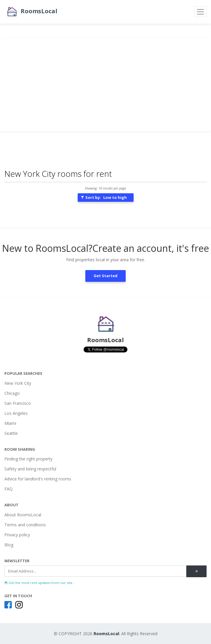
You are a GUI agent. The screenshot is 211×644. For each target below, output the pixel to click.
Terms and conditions (25, 525)
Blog (9, 545)
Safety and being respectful (30, 469)
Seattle (11, 433)
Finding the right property (28, 459)
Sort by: (104, 197)
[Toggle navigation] (200, 12)
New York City (18, 383)
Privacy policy (17, 535)
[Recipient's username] (95, 571)
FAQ (9, 489)
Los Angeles (16, 413)
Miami (10, 423)
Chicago (12, 393)
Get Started (105, 276)
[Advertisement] (105, 85)
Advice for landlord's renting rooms (38, 479)
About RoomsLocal (23, 515)
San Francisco (18, 403)
